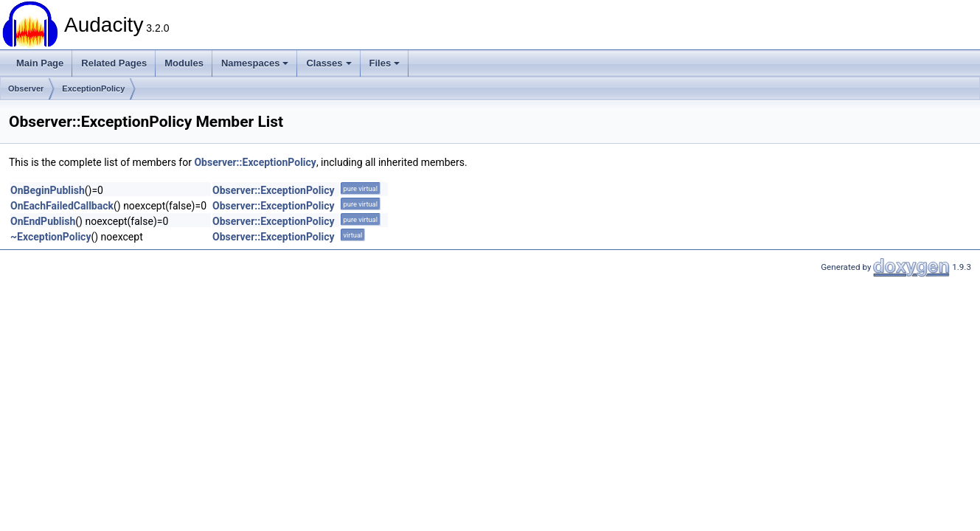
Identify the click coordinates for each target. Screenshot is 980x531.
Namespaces (255, 63)
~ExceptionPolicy (51, 237)
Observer (26, 88)
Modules (184, 63)
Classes (329, 63)
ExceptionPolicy (93, 88)
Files (385, 63)
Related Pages (114, 63)
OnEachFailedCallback (62, 206)
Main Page (40, 63)
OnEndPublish (43, 221)
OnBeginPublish (48, 190)
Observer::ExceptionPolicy (255, 162)
